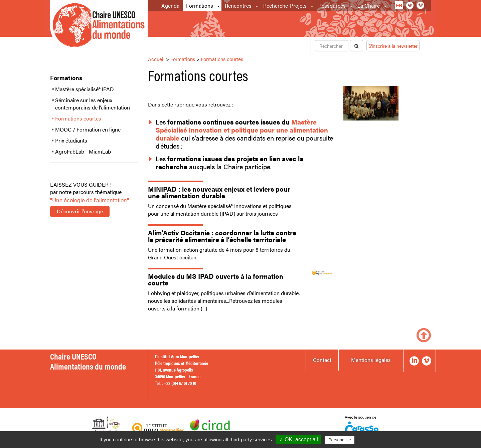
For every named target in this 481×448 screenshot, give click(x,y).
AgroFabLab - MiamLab (83, 152)
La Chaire (369, 6)
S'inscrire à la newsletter (393, 46)
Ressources (332, 6)
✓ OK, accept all (298, 439)
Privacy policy (372, 440)
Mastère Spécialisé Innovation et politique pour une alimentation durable (242, 130)
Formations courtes (78, 119)
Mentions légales (371, 360)
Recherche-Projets (285, 6)
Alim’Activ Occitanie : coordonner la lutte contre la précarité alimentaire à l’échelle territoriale (222, 236)
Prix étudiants (71, 141)
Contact (322, 360)
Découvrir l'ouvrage (80, 211)
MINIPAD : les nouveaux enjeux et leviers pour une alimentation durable (219, 192)
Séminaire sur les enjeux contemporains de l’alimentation (93, 104)
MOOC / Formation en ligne (88, 130)
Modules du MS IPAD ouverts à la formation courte (216, 279)
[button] (219, 6)
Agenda (170, 6)
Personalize (340, 440)
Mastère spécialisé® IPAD (85, 89)
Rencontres (238, 6)
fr (399, 5)
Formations (200, 6)
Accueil (156, 59)
